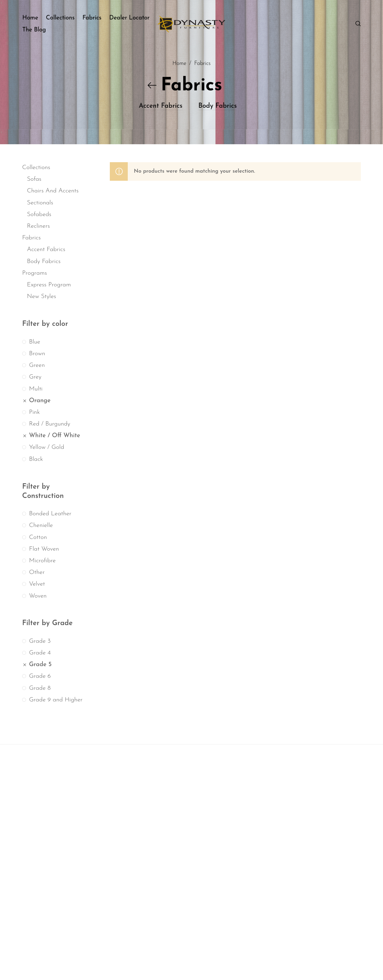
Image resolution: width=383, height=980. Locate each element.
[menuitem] (34, 18)
